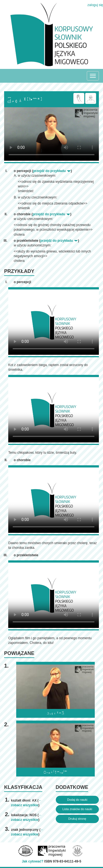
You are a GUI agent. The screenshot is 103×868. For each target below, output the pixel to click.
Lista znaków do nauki (77, 809)
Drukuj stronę (77, 819)
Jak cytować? (32, 861)
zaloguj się (95, 5)
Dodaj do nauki (77, 800)
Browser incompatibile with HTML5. (51, 134)
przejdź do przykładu (52, 171)
